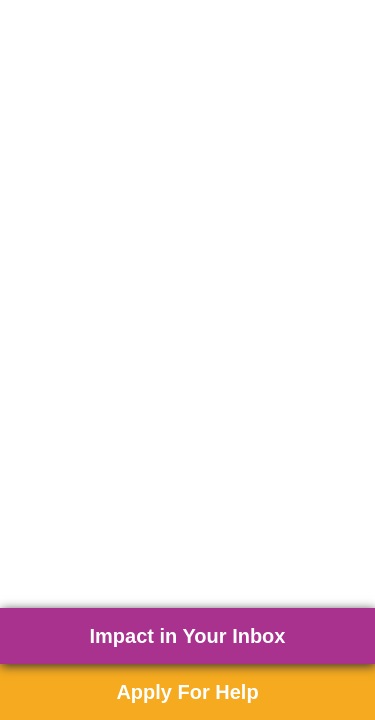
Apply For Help (187, 692)
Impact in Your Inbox (188, 636)
